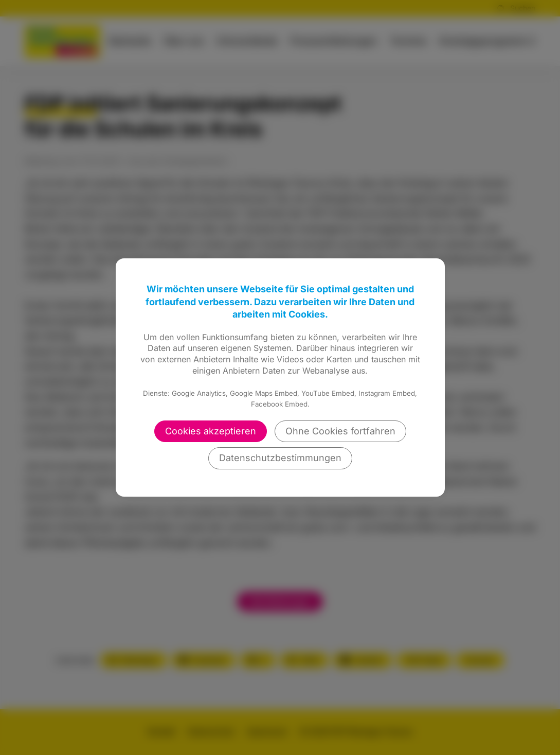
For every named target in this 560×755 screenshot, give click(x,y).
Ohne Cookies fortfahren (340, 431)
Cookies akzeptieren (211, 431)
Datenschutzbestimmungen (280, 458)
